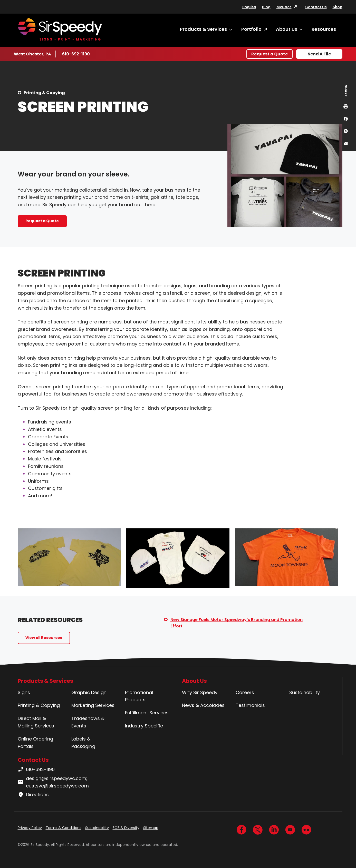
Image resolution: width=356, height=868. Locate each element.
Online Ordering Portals (35, 743)
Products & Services (203, 29)
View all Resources (44, 638)
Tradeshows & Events (88, 722)
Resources (324, 29)
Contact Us (316, 7)
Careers (245, 692)
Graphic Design (89, 692)
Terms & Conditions (64, 828)
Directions (33, 795)
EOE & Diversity (126, 828)
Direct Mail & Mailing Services (36, 722)
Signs (24, 692)
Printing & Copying (44, 93)
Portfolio (251, 29)
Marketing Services (93, 705)
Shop (338, 7)
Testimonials (250, 705)
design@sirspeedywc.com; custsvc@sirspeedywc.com (53, 782)
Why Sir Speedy (200, 692)
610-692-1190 (77, 54)
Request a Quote (270, 54)
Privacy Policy (30, 828)
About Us (287, 29)
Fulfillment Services (147, 713)
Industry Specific (144, 726)
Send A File (319, 54)
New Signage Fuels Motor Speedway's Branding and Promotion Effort (237, 623)
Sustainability (305, 692)
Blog (266, 7)
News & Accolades (203, 705)
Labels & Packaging (83, 743)
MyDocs (284, 7)
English (249, 7)
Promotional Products (139, 696)
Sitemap (151, 828)
